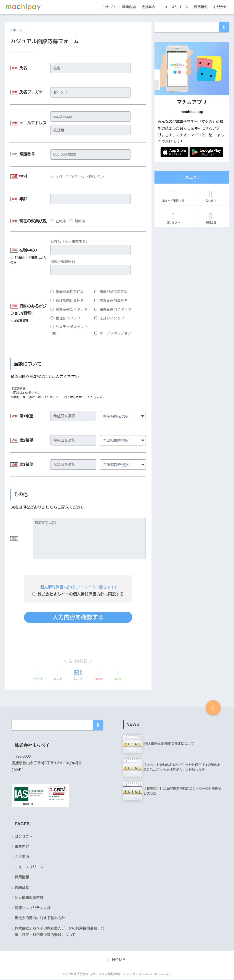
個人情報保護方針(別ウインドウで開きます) (78, 587)
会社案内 (148, 7)
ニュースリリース (175, 7)
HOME (117, 961)
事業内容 (129, 7)
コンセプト (108, 7)
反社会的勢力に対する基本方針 (40, 919)
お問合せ (220, 7)
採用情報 (201, 7)
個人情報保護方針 (29, 898)
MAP (18, 770)
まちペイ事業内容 (173, 196)
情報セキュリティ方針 (33, 909)
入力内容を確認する (78, 617)
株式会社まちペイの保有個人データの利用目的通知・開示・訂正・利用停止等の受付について (60, 933)
